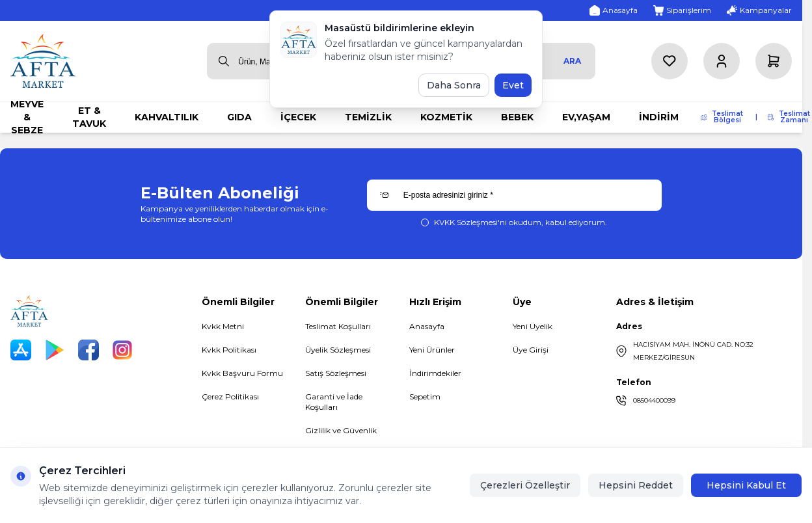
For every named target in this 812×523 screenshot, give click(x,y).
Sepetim (425, 396)
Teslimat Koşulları (338, 326)
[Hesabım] (722, 61)
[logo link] (43, 61)
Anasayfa (427, 326)
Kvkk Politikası (229, 350)
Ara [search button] (572, 61)
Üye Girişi (531, 350)
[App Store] (21, 350)
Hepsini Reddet (636, 485)
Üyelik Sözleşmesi (338, 350)
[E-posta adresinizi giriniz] (514, 195)
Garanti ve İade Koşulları (334, 402)
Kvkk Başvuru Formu (242, 373)
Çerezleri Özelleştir (525, 485)
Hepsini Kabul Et (746, 485)
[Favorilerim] (670, 61)
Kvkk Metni (223, 326)
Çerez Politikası (230, 396)
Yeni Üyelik (533, 326)
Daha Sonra (454, 85)
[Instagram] (122, 350)
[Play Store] (55, 350)
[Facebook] (88, 350)
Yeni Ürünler (432, 350)
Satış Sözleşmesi (336, 373)
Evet (513, 85)
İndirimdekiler (435, 373)
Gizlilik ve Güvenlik (341, 430)
